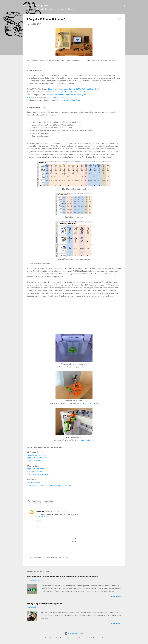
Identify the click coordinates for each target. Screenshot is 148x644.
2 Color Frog (82, 404)
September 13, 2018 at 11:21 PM (55, 511)
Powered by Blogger (74, 633)
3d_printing (37, 502)
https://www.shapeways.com (38, 455)
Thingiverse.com (33, 483)
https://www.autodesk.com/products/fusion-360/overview (49, 485)
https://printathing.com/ (36, 460)
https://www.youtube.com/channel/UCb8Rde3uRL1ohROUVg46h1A (74, 89)
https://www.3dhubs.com (37, 458)
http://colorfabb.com (35, 472)
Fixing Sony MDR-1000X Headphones (45, 603)
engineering (49, 502)
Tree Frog (86, 367)
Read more (116, 596)
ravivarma (40, 511)
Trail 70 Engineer (39, 5)
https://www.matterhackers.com (39, 474)
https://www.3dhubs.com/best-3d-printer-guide (68, 95)
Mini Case (91, 440)
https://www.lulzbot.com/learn (69, 100)
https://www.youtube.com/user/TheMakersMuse (70, 92)
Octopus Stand (93, 404)
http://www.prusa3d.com (59, 97)
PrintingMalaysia (43, 517)
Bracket (84, 440)
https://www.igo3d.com (36, 469)
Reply (39, 520)
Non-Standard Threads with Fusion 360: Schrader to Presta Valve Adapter (62, 577)
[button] (119, 20)
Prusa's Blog (32, 97)
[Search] (124, 6)
